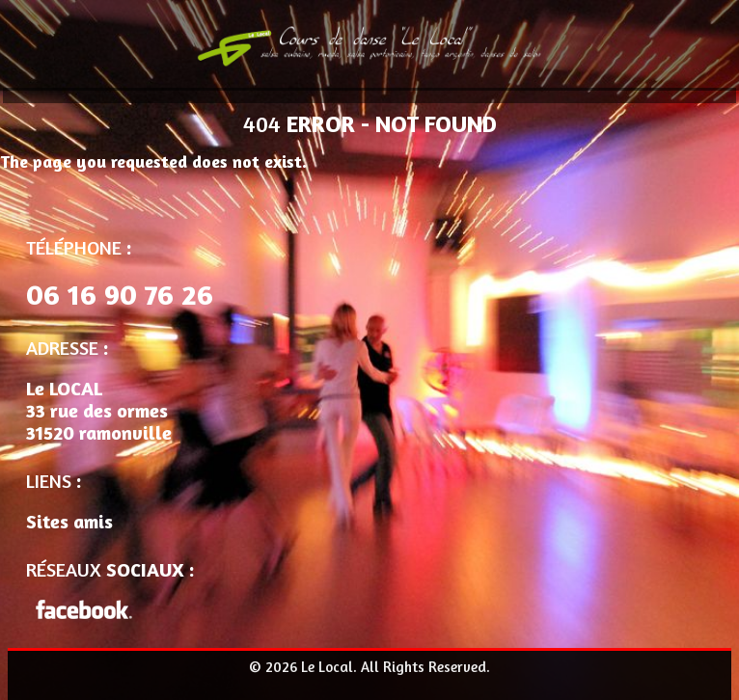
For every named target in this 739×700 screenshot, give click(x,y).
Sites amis (69, 521)
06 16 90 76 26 (120, 294)
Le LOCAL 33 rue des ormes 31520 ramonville (99, 410)
